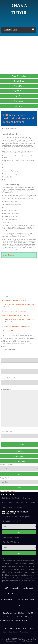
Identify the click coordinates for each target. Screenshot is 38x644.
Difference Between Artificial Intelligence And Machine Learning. (19, 118)
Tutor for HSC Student (11, 542)
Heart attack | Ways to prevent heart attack (14, 311)
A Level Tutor (19, 451)
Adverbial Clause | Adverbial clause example (15, 315)
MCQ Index (29, 617)
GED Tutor (16, 498)
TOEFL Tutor (7, 507)
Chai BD (30, 613)
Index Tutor (19, 617)
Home (5, 628)
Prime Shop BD (8, 617)
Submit (18, 628)
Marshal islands (28, 588)
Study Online (13, 632)
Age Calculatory (20, 613)
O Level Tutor (19, 86)
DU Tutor (19, 96)
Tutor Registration (19, 76)
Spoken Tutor (19, 503)
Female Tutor (19, 81)
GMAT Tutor (7, 503)
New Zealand (29, 600)
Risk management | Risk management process (15, 300)
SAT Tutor (6, 498)
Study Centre (19, 507)
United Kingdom (14, 594)
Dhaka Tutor (19, 9)
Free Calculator (8, 621)
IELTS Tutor (30, 503)
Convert (31, 628)
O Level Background (23, 517)
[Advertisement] (19, 55)
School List (7, 521)
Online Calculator (21, 621)
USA (6, 588)
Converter (19, 106)
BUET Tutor (19, 91)
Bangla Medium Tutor (11, 537)
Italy (19, 605)
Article (11, 628)
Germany (27, 594)
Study (5, 632)
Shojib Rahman (10, 255)
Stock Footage (8, 613)
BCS (24, 628)
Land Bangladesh (9, 491)
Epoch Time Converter (8, 330)
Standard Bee (24, 632)
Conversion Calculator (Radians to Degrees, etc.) (16, 326)
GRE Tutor (26, 498)
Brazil (19, 600)
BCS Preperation (19, 461)
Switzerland (8, 600)
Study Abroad (19, 101)
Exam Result (19, 456)
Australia (16, 588)
